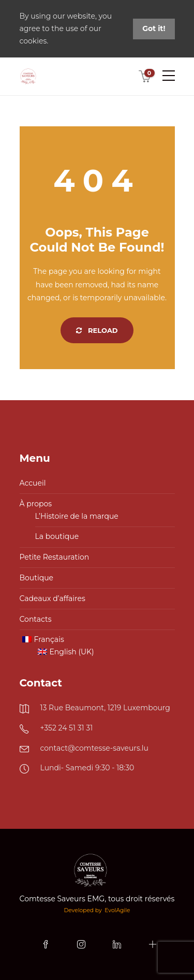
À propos (36, 504)
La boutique (57, 536)
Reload (97, 330)
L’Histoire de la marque (77, 516)
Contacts (36, 619)
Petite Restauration (55, 557)
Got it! (154, 28)
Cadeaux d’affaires (53, 598)
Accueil (33, 483)
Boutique (37, 578)
